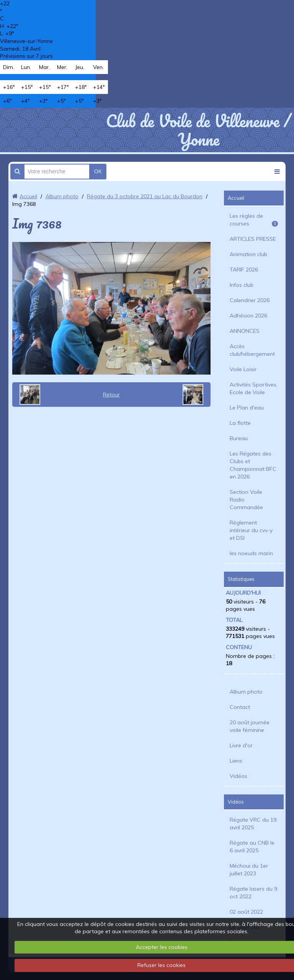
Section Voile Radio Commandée (246, 500)
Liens (236, 761)
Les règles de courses (254, 220)
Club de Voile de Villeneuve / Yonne (199, 130)
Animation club (248, 254)
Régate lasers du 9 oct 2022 (253, 893)
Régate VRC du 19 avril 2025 (253, 824)
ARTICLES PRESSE (253, 239)
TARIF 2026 (244, 270)
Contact (240, 707)
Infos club (242, 285)
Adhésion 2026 (248, 316)
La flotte (240, 423)
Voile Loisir (243, 369)
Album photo (62, 196)
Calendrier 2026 (250, 300)
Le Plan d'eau (247, 408)
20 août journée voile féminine (250, 726)
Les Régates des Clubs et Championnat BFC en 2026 (253, 465)
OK (98, 171)
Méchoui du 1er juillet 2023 (249, 870)
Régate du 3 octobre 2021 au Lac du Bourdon (145, 196)
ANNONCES (245, 331)
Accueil (28, 196)
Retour (111, 395)
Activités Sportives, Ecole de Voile (254, 388)
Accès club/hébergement (252, 350)
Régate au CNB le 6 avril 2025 (252, 847)
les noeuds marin (251, 553)
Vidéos (238, 776)
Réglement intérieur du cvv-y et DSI (251, 530)
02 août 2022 (246, 912)
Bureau (239, 438)
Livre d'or (241, 745)
